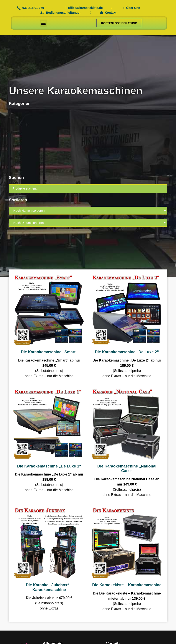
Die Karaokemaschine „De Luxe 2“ (127, 352)
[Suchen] (88, 189)
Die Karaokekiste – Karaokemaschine (127, 585)
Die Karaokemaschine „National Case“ (127, 469)
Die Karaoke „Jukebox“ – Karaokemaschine (49, 587)
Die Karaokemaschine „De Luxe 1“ (49, 466)
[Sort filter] (88, 211)
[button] (44, 23)
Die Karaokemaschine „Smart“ (49, 352)
